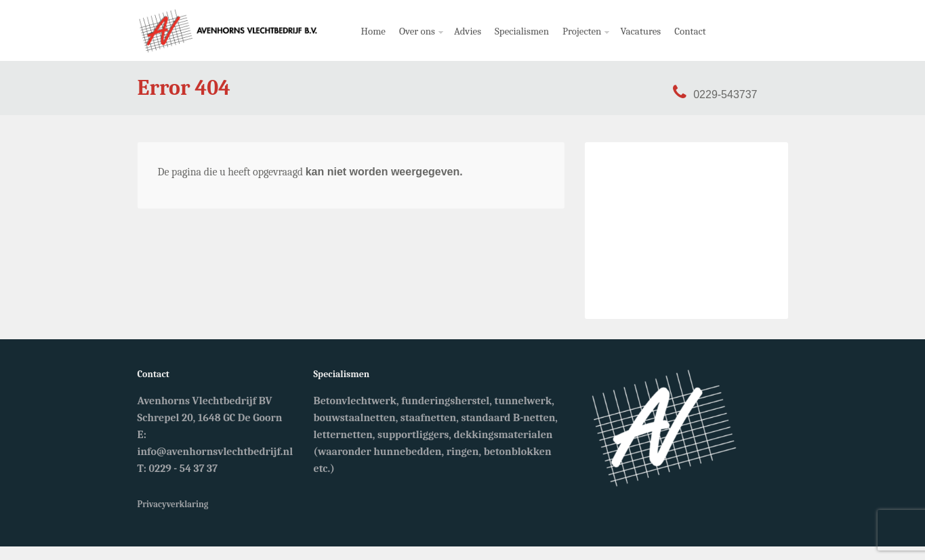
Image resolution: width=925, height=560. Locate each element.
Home (373, 31)
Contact (690, 31)
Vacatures (640, 31)
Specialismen (522, 31)
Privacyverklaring (173, 504)
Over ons (418, 43)
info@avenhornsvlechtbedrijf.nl (215, 452)
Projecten (583, 43)
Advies (468, 31)
